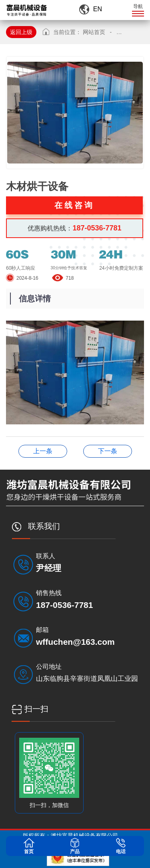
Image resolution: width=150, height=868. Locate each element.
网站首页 (94, 32)
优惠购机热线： (74, 228)
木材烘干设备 (43, 451)
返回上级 (21, 32)
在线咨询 (74, 205)
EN (98, 9)
